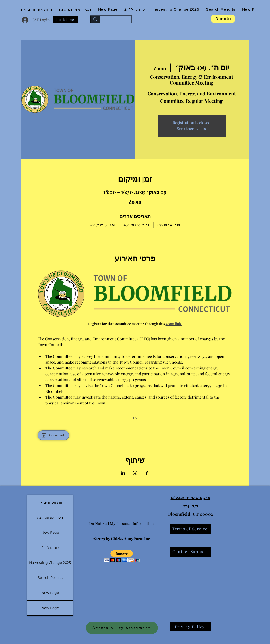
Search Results (50, 578)
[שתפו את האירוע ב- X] (135, 473)
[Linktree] (66, 19)
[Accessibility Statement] (122, 628)
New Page (50, 532)
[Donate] (223, 19)
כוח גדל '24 (50, 548)
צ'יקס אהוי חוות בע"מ (190, 498)
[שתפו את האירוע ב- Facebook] (147, 473)
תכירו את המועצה (50, 517)
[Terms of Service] (190, 529)
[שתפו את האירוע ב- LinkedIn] (123, 473)
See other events (191, 128)
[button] (122, 556)
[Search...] (119, 19)
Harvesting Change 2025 (50, 563)
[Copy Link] (53, 435)
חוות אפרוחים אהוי (50, 502)
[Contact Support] (190, 552)
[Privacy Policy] (190, 627)
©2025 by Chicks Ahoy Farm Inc (122, 538)
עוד (135, 417)
